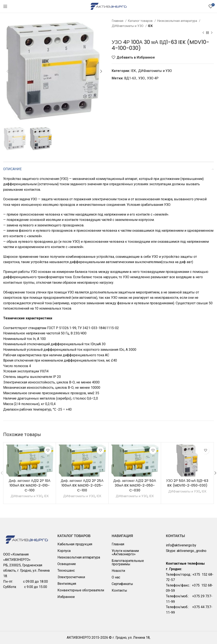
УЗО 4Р (153, 78)
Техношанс (66, 570)
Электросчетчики (71, 577)
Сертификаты (122, 584)
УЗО (142, 78)
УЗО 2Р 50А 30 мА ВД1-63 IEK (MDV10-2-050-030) (187, 483)
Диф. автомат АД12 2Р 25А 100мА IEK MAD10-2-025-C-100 (82, 485)
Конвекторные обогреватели (81, 590)
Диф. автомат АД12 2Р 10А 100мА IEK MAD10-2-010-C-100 (29, 485)
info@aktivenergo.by (181, 545)
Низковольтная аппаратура (177, 21)
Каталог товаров (141, 21)
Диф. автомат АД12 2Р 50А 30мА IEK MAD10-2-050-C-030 (135, 485)
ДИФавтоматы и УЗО (128, 26)
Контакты (119, 590)
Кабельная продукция (75, 544)
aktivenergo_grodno (192, 551)
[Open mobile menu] (5, 6)
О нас (116, 577)
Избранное (66, 597)
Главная (118, 21)
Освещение (67, 564)
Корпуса (64, 551)
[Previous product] (203, 33)
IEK (150, 26)
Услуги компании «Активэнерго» (125, 552)
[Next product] (212, 33)
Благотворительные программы (128, 562)
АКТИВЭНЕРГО (79, 638)
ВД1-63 (130, 78)
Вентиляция (67, 584)
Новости (118, 571)
